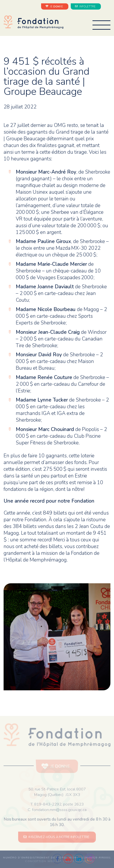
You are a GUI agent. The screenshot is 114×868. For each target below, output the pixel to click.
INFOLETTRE (86, 6)
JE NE (55, 6)
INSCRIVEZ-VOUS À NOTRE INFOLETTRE (57, 837)
